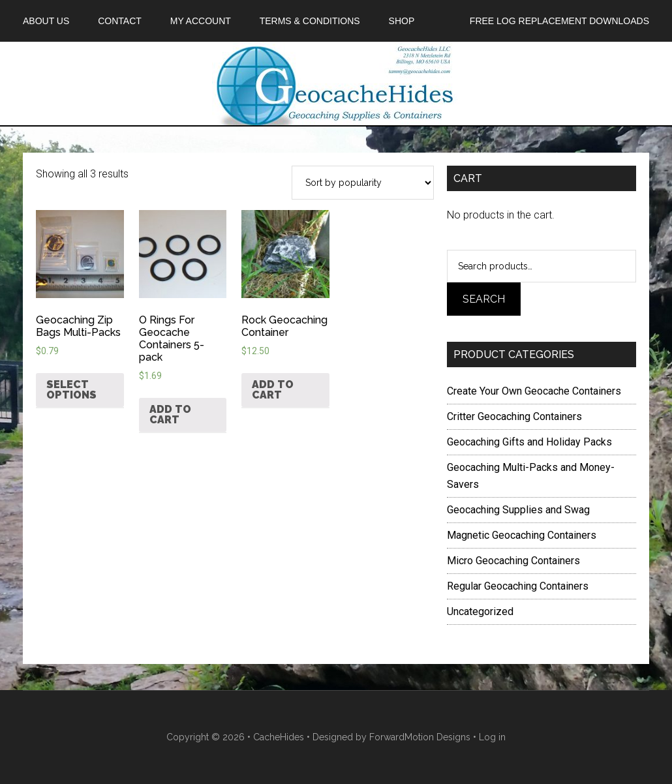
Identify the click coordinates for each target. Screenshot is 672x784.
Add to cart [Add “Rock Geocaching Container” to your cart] (273, 390)
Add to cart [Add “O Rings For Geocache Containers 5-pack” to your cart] (170, 415)
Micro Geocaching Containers (513, 561)
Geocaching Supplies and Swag (518, 510)
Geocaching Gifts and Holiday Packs (529, 442)
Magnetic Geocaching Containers (522, 535)
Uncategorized (480, 611)
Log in (492, 737)
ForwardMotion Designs (420, 737)
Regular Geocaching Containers (518, 586)
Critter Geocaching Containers (514, 416)
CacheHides (279, 737)
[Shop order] (363, 183)
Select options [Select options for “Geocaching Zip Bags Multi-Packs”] (71, 390)
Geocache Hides (336, 83)
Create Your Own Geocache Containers (534, 391)
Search (484, 299)
